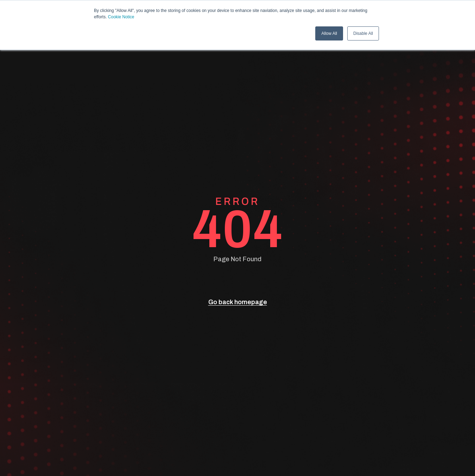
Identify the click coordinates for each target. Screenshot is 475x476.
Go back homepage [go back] (238, 302)
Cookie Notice (121, 17)
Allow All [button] (329, 33)
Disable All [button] (363, 33)
